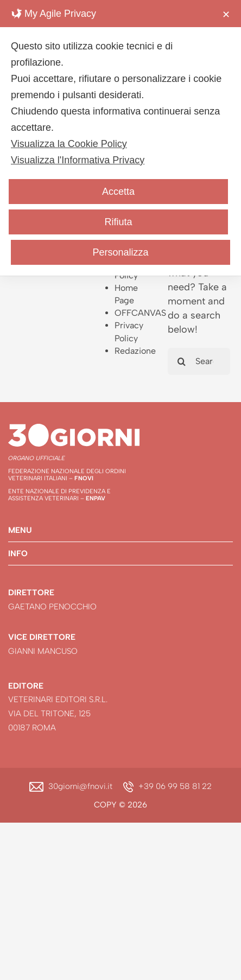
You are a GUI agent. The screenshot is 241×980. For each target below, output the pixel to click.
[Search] (181, 361)
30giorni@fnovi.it (80, 786)
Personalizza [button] (120, 252)
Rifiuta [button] (118, 222)
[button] (120, 530)
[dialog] (120, 138)
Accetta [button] (118, 192)
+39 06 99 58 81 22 (175, 786)
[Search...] (199, 361)
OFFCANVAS (140, 313)
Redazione (135, 351)
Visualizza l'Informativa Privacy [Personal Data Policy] (78, 160)
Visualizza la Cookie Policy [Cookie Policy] (69, 144)
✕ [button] (226, 15)
